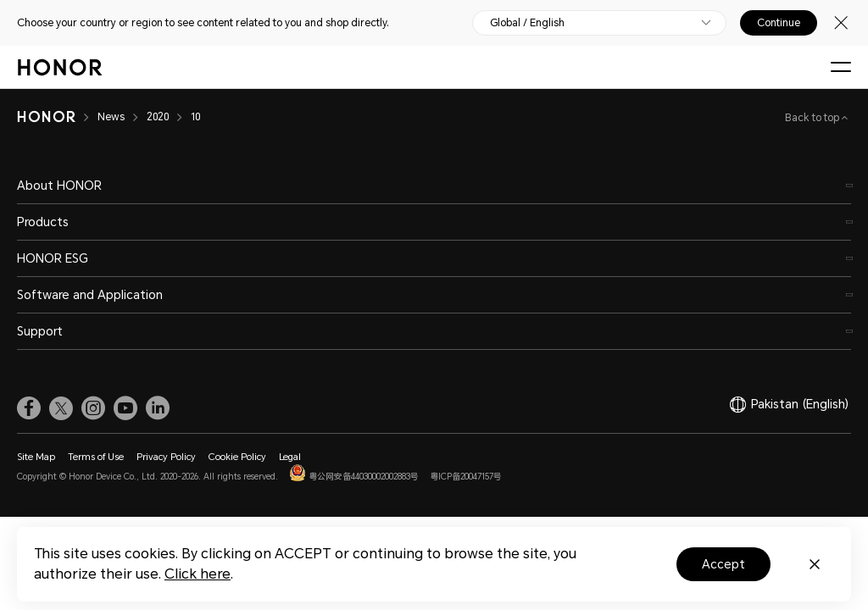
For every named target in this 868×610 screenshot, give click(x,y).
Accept (723, 564)
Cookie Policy (237, 457)
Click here (198, 574)
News (111, 117)
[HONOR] (46, 117)
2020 (158, 117)
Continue (779, 23)
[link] (29, 408)
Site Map (36, 457)
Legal (290, 457)
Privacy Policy (166, 457)
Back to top (813, 118)
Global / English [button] (527, 23)
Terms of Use (96, 457)
